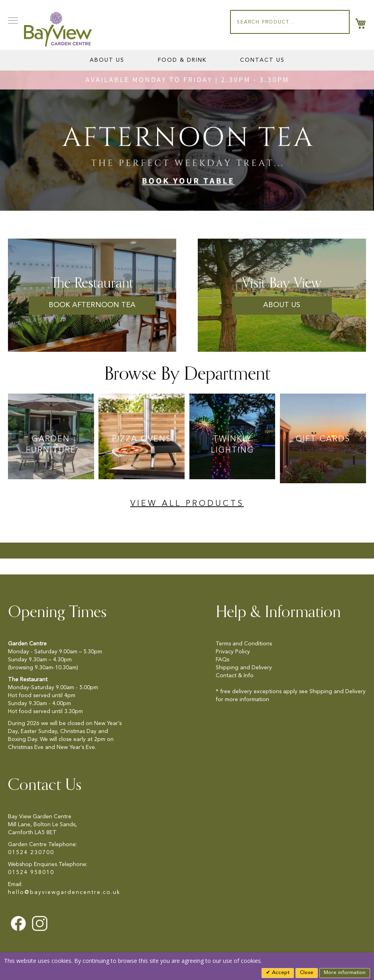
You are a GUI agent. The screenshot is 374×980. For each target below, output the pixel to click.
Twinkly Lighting (232, 445)
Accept (280, 973)
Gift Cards (323, 439)
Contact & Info (235, 676)
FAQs (222, 660)
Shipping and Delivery (244, 668)
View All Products (187, 504)
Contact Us (262, 60)
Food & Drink (182, 60)
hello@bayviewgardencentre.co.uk (64, 892)
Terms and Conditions (244, 644)
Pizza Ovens (142, 439)
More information (345, 973)
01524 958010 (31, 872)
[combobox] (290, 22)
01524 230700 (31, 853)
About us (282, 305)
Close (307, 973)
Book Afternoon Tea (92, 305)
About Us (107, 60)
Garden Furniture (51, 445)
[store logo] (58, 29)
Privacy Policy (233, 652)
